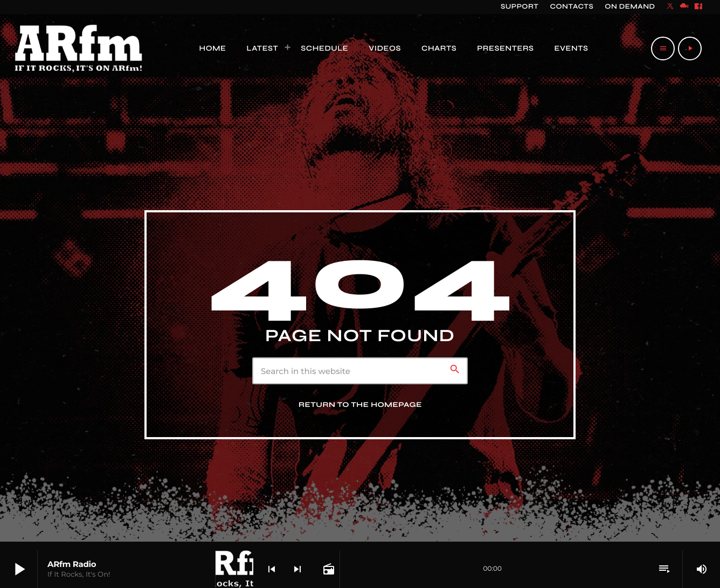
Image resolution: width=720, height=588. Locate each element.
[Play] (690, 49)
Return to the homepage (360, 405)
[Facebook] (698, 7)
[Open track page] (328, 569)
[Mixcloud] (684, 7)
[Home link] (79, 49)
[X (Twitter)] (670, 7)
